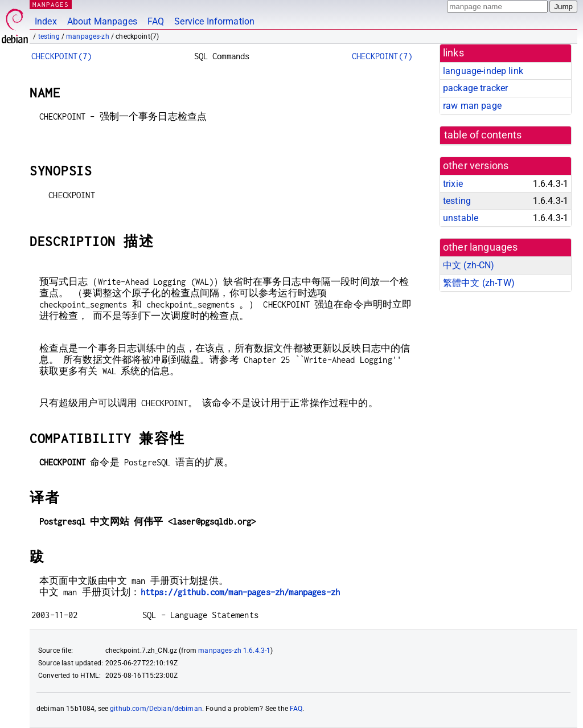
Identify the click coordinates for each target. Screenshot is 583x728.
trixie (453, 184)
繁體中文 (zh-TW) (479, 283)
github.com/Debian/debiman (156, 709)
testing (49, 36)
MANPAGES (51, 4)
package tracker (475, 88)
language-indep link (483, 71)
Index (46, 21)
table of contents (483, 135)
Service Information (214, 21)
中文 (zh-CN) (469, 265)
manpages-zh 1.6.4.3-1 (234, 651)
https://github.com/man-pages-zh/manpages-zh (240, 592)
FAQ (156, 21)
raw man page (472, 106)
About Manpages (102, 21)
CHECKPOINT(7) (61, 56)
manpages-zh (88, 36)
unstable (461, 218)
